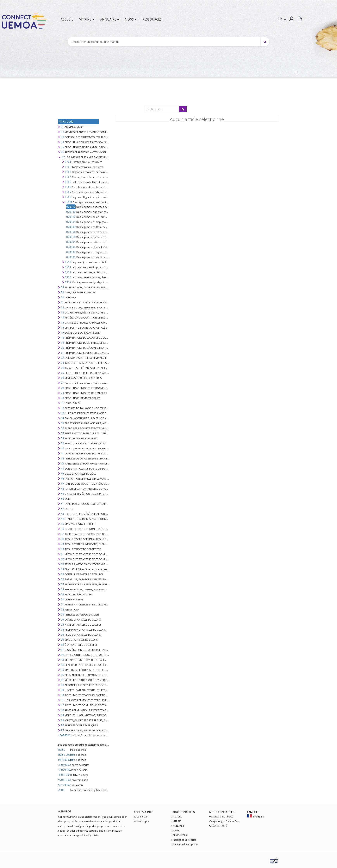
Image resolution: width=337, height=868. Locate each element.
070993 (71, 252)
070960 (71, 232)
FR (282, 19)
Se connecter (141, 817)
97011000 (64, 780)
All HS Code (66, 121)
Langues (253, 812)
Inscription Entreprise (185, 840)
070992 (71, 247)
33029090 (64, 765)
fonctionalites (183, 812)
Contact (225, 812)
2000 (61, 790)
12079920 (64, 770)
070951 (71, 222)
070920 (71, 207)
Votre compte (141, 821)
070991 (71, 242)
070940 (71, 217)
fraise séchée (64, 755)
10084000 (64, 735)
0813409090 (64, 760)
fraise (62, 750)
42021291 (64, 775)
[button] (291, 19)
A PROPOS (65, 811)
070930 (71, 212)
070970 (71, 237)
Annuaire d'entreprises (185, 844)
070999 (71, 257)
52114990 (64, 785)
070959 (71, 227)
